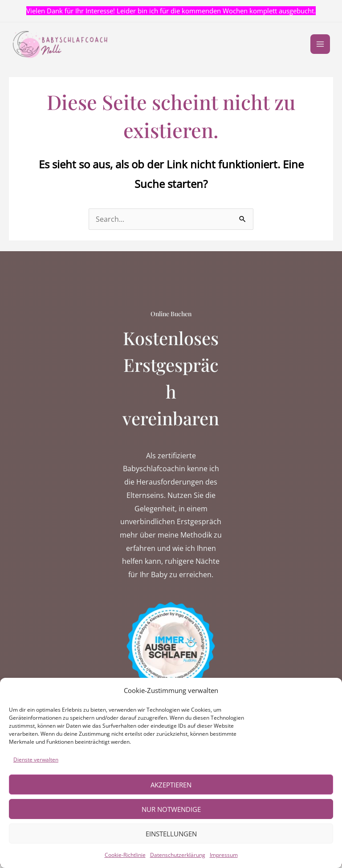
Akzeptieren (171, 785)
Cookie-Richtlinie (125, 855)
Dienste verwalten (36, 760)
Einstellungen (171, 834)
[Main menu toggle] (319, 46)
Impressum (224, 855)
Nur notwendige (171, 809)
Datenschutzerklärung (178, 855)
